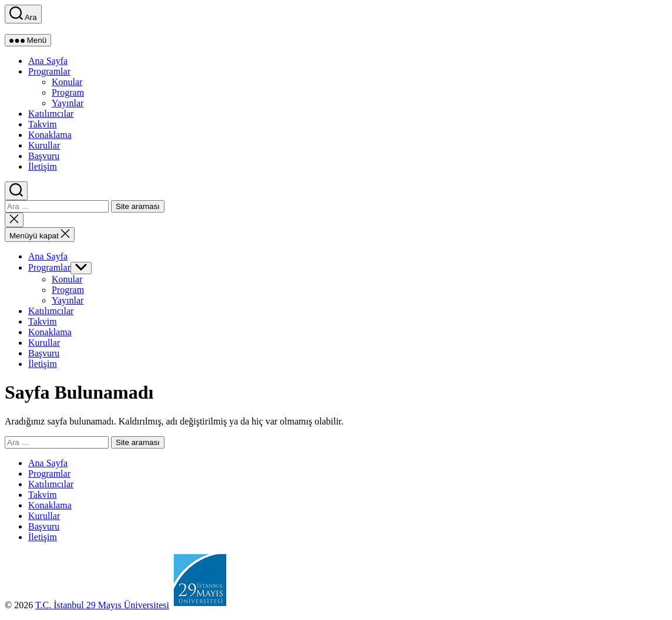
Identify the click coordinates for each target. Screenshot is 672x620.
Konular (67, 82)
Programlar (49, 71)
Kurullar (44, 145)
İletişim (43, 166)
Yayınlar (68, 103)
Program (68, 92)
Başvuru (44, 156)
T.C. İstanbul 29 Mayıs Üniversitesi (102, 605)
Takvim (43, 124)
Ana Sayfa (48, 61)
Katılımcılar (51, 114)
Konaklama (50, 135)
